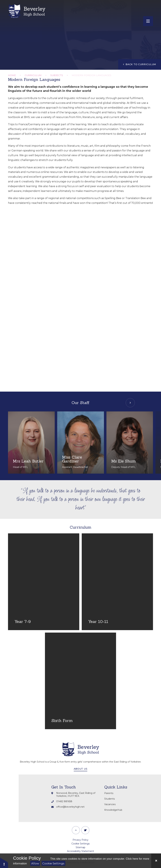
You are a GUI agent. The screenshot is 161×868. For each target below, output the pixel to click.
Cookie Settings (53, 863)
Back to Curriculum (140, 64)
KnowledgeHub (113, 810)
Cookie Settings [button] (80, 844)
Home (12, 75)
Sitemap (80, 847)
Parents (109, 793)
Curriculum (33, 75)
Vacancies (110, 804)
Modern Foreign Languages (92, 75)
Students (110, 799)
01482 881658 (64, 801)
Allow (35, 863)
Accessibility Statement (80, 851)
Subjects (57, 75)
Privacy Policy (80, 840)
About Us (81, 769)
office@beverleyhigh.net (70, 807)
